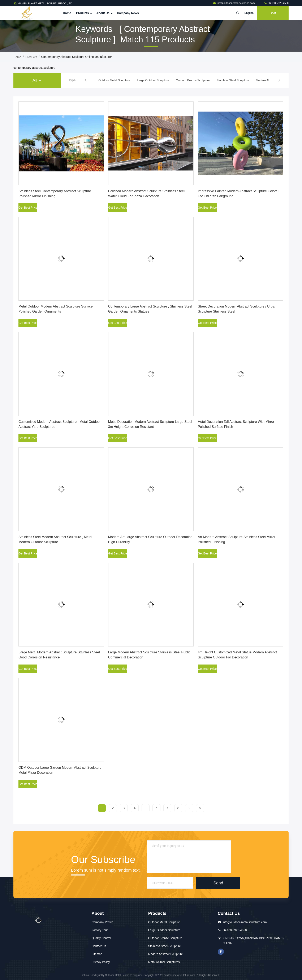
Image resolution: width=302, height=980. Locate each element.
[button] (86, 80)
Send (218, 883)
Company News (128, 13)
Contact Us (99, 946)
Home (67, 13)
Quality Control (101, 938)
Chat (273, 13)
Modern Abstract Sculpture (166, 954)
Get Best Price (28, 208)
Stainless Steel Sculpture (165, 946)
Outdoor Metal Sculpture (164, 922)
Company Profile (103, 922)
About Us (104, 13)
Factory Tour (100, 930)
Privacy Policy (101, 962)
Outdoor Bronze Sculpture (165, 938)
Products (84, 13)
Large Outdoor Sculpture (164, 930)
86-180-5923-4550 (276, 3)
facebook (221, 952)
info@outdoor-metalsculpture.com (234, 3)
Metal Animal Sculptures (164, 962)
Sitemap (97, 954)
